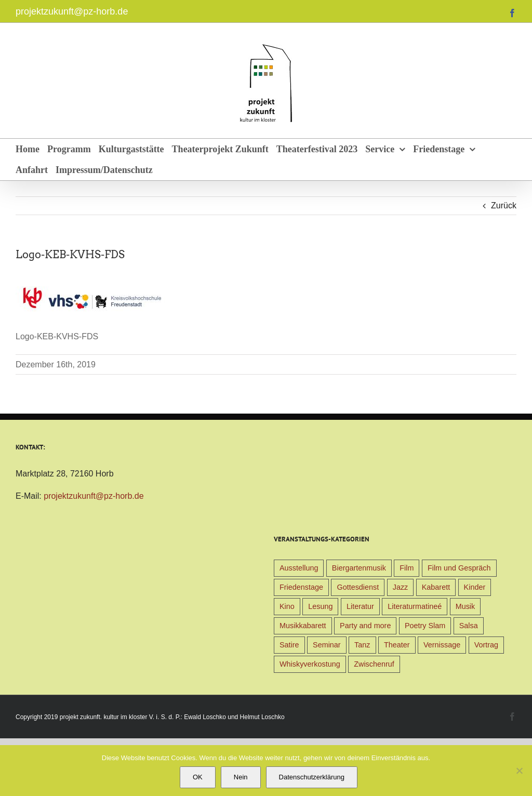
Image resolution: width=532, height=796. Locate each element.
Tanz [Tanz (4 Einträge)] (362, 645)
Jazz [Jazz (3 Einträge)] (401, 587)
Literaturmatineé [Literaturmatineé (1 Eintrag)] (415, 606)
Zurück (504, 205)
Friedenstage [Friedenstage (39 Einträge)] (301, 587)
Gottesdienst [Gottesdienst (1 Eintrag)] (358, 587)
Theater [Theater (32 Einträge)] (397, 645)
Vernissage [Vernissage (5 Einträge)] (442, 645)
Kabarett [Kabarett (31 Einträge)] (436, 587)
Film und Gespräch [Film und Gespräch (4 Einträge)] (459, 568)
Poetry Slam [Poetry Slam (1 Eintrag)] (425, 626)
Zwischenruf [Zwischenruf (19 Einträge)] (374, 664)
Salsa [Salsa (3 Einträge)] (469, 626)
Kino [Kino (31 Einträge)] (287, 606)
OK (198, 777)
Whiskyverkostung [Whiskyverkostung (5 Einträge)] (310, 664)
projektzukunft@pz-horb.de (72, 11)
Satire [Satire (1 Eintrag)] (289, 645)
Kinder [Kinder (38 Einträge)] (475, 587)
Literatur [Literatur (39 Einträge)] (360, 606)
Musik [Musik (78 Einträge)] (465, 606)
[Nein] (519, 771)
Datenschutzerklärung (312, 777)
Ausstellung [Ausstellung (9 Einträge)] (299, 568)
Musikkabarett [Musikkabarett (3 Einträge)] (303, 626)
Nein (241, 777)
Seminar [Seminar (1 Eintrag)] (327, 645)
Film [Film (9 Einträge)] (407, 568)
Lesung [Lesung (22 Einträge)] (320, 606)
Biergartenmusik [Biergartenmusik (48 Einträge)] (359, 568)
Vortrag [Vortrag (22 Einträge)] (486, 645)
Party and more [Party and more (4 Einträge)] (365, 626)
